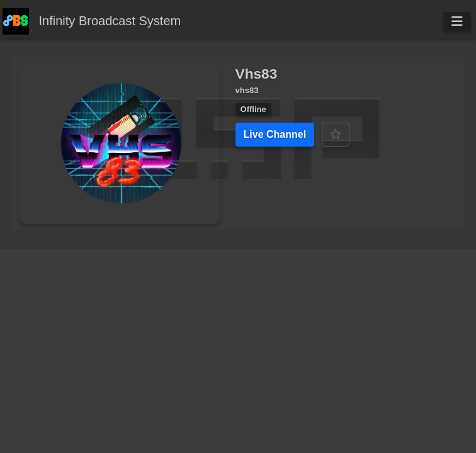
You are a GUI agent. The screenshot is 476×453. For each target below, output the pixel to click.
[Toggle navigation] (457, 21)
